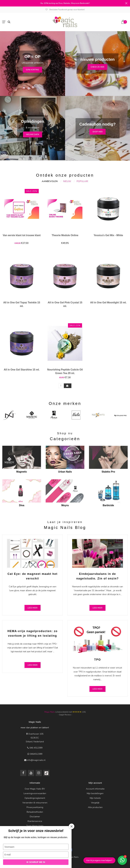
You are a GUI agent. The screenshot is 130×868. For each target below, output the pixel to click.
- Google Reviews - (65, 715)
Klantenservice (35, 821)
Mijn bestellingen (95, 793)
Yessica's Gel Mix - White (108, 235)
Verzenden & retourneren (35, 803)
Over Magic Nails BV (35, 789)
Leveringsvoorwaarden (35, 793)
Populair (82, 181)
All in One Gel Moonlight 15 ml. (108, 303)
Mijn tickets (95, 798)
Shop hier (98, 132)
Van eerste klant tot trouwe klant (22, 235)
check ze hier (97, 67)
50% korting (32, 70)
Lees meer (33, 608)
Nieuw (67, 181)
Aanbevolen (50, 181)
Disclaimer (35, 817)
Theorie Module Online (65, 235)
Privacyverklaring (35, 807)
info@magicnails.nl (36, 760)
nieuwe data (33, 134)
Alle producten (95, 807)
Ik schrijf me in (36, 862)
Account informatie (95, 789)
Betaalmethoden (35, 812)
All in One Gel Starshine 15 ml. (22, 370)
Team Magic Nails (35, 826)
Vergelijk (95, 803)
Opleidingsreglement (35, 798)
